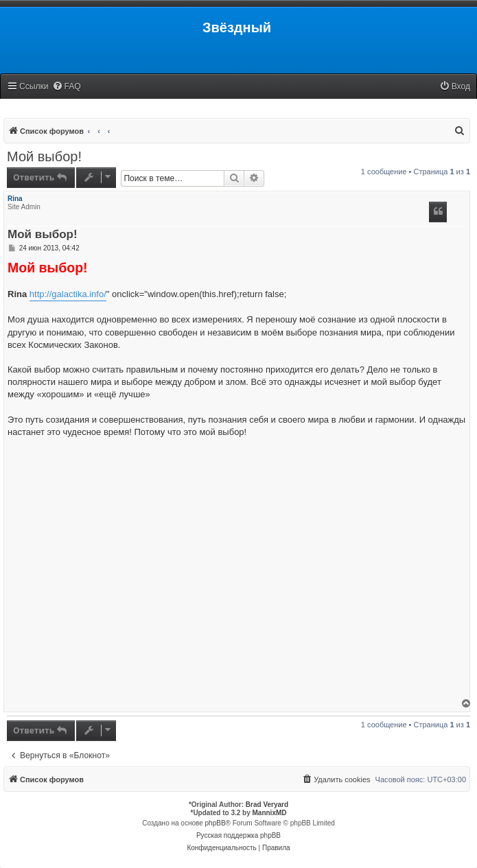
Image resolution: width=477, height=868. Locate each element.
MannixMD (270, 813)
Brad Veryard (267, 805)
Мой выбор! (44, 156)
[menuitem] (67, 87)
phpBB (216, 823)
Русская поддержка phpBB (238, 835)
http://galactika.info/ (68, 294)
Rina (15, 199)
